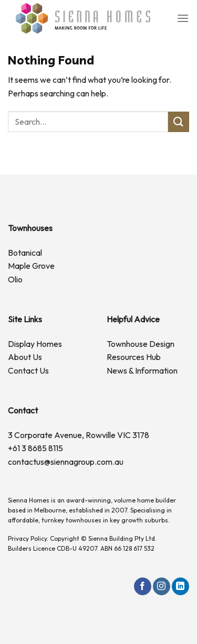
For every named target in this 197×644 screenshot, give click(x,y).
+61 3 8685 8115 (35, 448)
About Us (25, 357)
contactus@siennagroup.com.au (66, 462)
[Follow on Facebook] (143, 586)
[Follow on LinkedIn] (180, 586)
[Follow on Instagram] (162, 586)
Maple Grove (31, 266)
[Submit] (179, 122)
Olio (15, 279)
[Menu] (183, 18)
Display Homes (35, 344)
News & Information (142, 370)
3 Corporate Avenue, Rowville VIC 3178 (79, 435)
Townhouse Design (141, 344)
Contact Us (28, 370)
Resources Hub (134, 357)
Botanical (25, 253)
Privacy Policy (27, 538)
